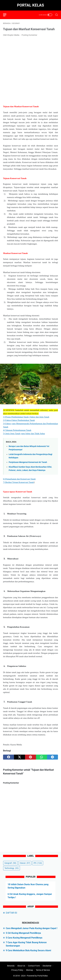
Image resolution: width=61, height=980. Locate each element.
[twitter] (19, 757)
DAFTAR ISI (11, 913)
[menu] (6, 15)
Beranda (11, 966)
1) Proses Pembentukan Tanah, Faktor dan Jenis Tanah (26, 417)
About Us (21, 966)
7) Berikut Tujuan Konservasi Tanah (18, 482)
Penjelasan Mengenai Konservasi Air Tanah (28, 462)
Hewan (25, 863)
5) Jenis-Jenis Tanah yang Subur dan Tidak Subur (24, 433)
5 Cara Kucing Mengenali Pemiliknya (24, 938)
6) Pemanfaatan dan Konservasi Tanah (19, 479)
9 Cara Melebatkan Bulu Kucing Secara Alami (28, 950)
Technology (12, 868)
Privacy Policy (17, 970)
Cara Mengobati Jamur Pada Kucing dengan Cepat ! (32, 928)
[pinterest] (30, 757)
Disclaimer (47, 966)
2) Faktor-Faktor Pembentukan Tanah (19, 420)
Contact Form (34, 966)
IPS (38, 863)
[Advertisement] (30, 71)
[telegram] (52, 757)
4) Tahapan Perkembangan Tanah (17, 430)
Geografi (10, 863)
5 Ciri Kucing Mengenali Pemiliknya (23, 933)
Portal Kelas (30, 5)
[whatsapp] (41, 757)
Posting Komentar (29, 35)
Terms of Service (43, 970)
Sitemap (30, 970)
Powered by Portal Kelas (37, 976)
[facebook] (9, 757)
